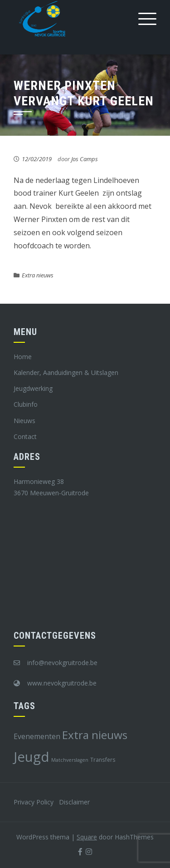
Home (23, 357)
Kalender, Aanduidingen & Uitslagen (66, 372)
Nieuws (24, 421)
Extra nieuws (38, 275)
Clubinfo (26, 404)
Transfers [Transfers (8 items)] (103, 759)
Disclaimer (74, 802)
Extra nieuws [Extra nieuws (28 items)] (95, 735)
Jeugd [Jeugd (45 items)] (32, 757)
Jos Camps (85, 159)
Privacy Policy (34, 802)
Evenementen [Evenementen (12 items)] (37, 736)
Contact (25, 436)
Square (87, 837)
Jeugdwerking (33, 388)
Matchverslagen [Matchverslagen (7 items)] (70, 760)
